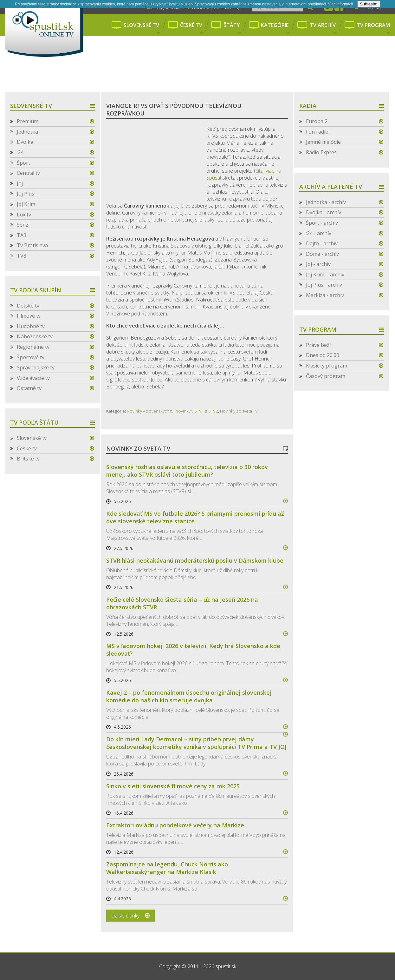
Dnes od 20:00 (323, 355)
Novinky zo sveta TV (239, 411)
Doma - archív (322, 254)
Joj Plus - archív (324, 285)
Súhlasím (369, 4)
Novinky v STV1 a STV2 (197, 411)
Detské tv (28, 306)
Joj (20, 183)
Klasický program (327, 366)
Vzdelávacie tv (33, 378)
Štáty (232, 29)
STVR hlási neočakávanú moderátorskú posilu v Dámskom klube (195, 560)
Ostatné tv (29, 388)
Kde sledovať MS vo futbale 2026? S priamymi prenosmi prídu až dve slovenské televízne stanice (195, 517)
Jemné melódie (323, 142)
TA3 (22, 235)
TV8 (22, 256)
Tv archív (323, 29)
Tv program (373, 29)
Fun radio (317, 132)
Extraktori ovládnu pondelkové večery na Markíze (175, 825)
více (283, 501)
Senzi (23, 225)
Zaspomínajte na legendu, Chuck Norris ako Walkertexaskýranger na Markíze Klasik (167, 868)
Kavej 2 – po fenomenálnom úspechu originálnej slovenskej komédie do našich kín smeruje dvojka (189, 696)
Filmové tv (29, 316)
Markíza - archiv (325, 295)
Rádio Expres (321, 152)
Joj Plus (26, 194)
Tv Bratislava (32, 245)
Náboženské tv (35, 336)
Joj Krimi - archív (325, 275)
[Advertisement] (197, 75)
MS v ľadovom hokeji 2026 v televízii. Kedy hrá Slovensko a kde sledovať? (193, 650)
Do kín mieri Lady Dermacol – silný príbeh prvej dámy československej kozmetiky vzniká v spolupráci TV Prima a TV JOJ (196, 743)
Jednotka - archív (326, 202)
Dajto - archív (322, 243)
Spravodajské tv (36, 367)
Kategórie (275, 29)
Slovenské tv (142, 29)
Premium (28, 121)
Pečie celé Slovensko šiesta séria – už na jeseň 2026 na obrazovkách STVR (182, 603)
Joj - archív (318, 264)
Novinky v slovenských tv (150, 411)
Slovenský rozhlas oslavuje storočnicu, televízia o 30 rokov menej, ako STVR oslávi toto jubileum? (187, 471)
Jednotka (27, 132)
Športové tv (31, 357)
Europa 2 (317, 121)
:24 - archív (319, 233)
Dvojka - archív (324, 212)
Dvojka (25, 142)
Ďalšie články (125, 916)
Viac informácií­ (340, 4)
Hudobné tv (31, 326)
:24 (20, 152)
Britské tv (28, 459)
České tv (192, 29)
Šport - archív (322, 223)
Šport (23, 163)
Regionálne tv (33, 347)
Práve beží (318, 345)
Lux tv (24, 215)
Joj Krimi (27, 204)
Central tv (28, 173)
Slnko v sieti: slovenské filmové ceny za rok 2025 (173, 786)
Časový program (326, 376)
